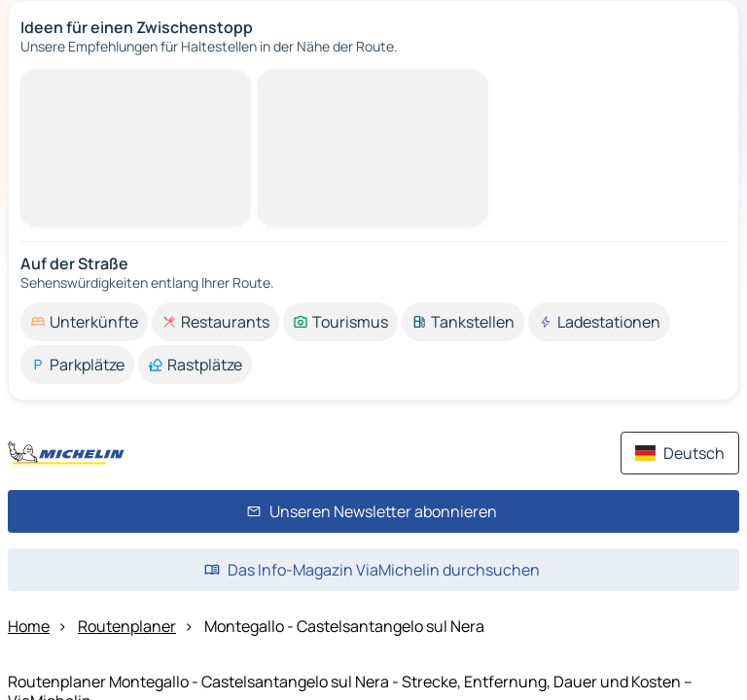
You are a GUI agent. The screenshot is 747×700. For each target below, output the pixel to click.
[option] (84, 322)
